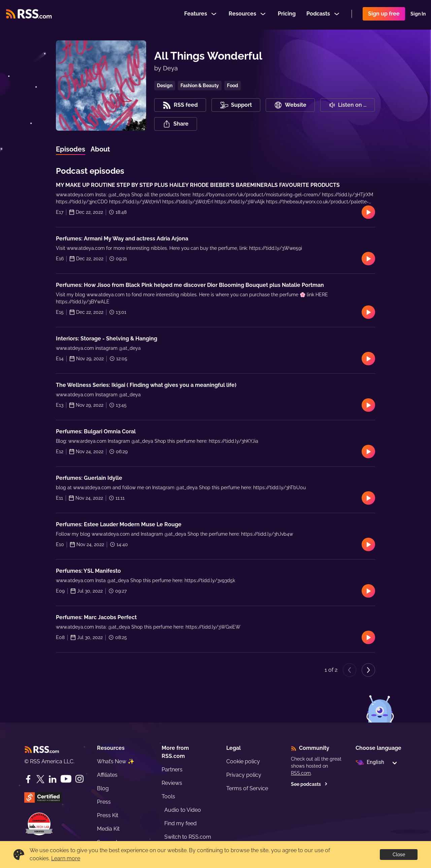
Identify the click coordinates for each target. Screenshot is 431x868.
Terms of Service (247, 788)
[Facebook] (28, 779)
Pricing (287, 15)
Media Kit (108, 829)
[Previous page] (350, 670)
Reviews (172, 783)
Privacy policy (244, 775)
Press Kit (108, 815)
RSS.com (301, 773)
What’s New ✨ (116, 761)
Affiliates (107, 775)
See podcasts (309, 784)
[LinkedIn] (53, 779)
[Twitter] (40, 779)
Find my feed (180, 823)
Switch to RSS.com (188, 837)
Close (399, 855)
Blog (103, 788)
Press (104, 802)
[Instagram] (79, 779)
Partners (172, 770)
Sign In (418, 15)
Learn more (66, 858)
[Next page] (368, 670)
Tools (168, 796)
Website (290, 105)
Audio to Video (183, 810)
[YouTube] (66, 779)
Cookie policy (243, 761)
